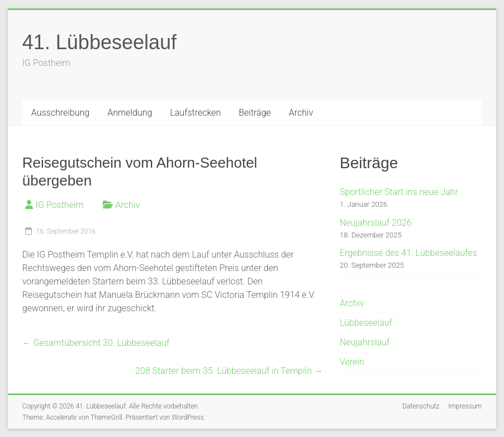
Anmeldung (130, 113)
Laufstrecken (195, 113)
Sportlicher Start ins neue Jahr (399, 192)
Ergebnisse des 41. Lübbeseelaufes (408, 253)
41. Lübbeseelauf (99, 42)
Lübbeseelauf (366, 323)
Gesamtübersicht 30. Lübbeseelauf (96, 343)
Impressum (465, 406)
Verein (352, 362)
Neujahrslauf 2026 (376, 223)
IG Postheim (60, 205)
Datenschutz (421, 406)
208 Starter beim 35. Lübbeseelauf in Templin (229, 371)
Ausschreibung (60, 113)
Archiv (301, 113)
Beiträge (255, 113)
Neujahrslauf (365, 342)
